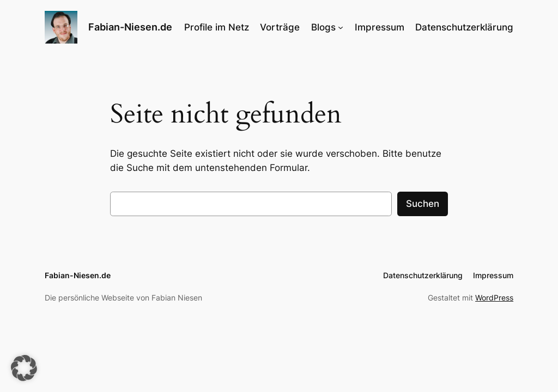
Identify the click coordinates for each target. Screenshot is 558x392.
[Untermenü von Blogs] (341, 27)
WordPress (494, 298)
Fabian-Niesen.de (130, 27)
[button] (24, 368)
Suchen (423, 204)
